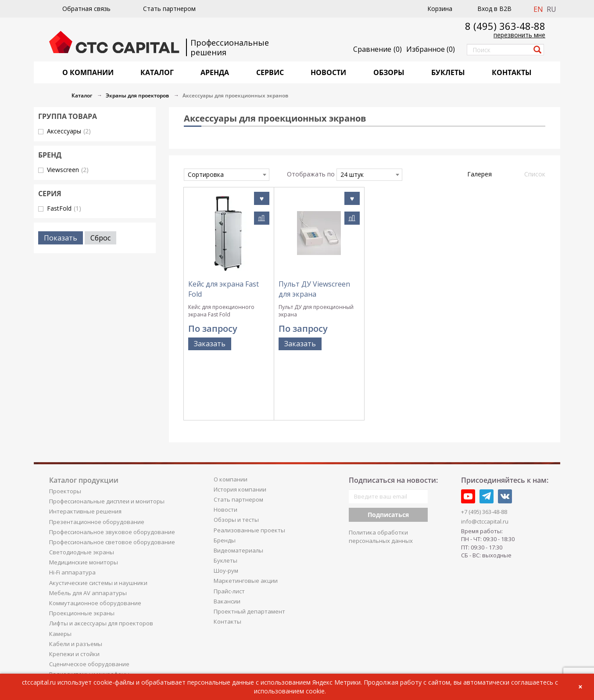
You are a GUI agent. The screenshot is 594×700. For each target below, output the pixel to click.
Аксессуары (69, 131)
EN (538, 9)
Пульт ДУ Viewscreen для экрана (314, 289)
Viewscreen (68, 170)
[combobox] (227, 175)
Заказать (210, 344)
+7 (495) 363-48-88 (484, 455)
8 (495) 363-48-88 (505, 26)
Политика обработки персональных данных (381, 479)
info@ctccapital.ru (485, 464)
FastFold (64, 208)
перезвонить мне (519, 35)
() (431, 49)
